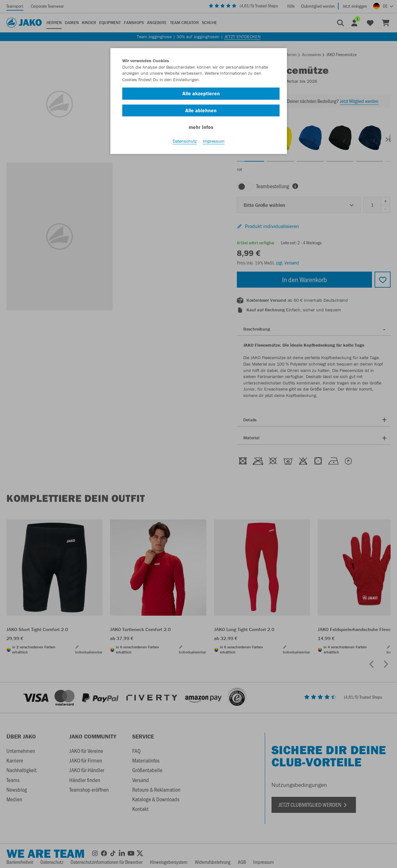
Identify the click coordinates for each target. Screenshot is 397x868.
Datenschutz (185, 141)
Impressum (214, 141)
